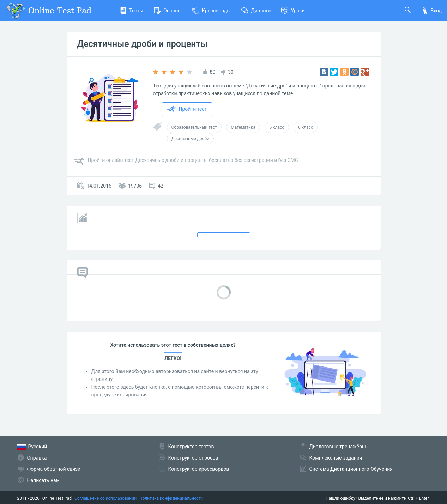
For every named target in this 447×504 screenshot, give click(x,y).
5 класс (277, 127)
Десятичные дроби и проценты (143, 44)
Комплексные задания (336, 458)
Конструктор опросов (193, 458)
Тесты (131, 11)
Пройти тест (187, 109)
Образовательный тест (194, 127)
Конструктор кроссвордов (199, 469)
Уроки (293, 11)
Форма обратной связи (54, 469)
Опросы (168, 11)
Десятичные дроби (190, 139)
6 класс (306, 127)
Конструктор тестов (191, 447)
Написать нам (43, 480)
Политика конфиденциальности (171, 498)
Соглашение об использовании (105, 498)
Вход (431, 11)
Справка (37, 458)
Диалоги (256, 11)
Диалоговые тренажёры (338, 447)
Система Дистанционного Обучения (351, 469)
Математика (243, 127)
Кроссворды (212, 11)
